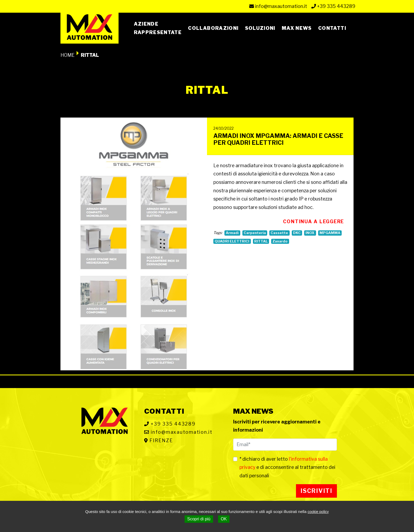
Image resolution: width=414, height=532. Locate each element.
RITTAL (261, 241)
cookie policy (318, 512)
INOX (310, 233)
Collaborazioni (213, 28)
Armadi (232, 233)
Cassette (279, 233)
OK (224, 519)
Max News (297, 28)
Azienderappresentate (158, 28)
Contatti (332, 28)
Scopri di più (199, 519)
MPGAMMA (330, 233)
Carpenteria (255, 233)
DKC (297, 233)
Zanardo (280, 241)
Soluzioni (260, 28)
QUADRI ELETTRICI (232, 241)
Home (67, 55)
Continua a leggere (314, 221)
